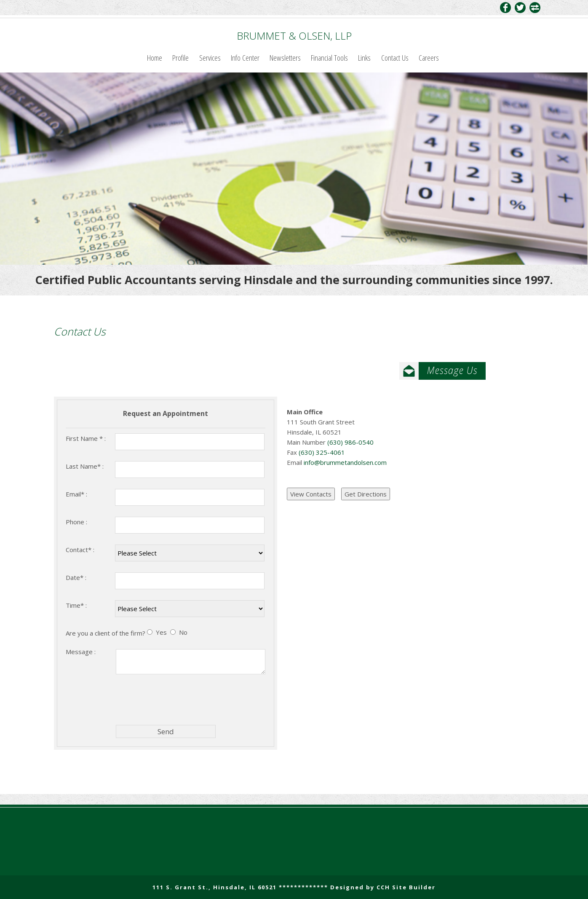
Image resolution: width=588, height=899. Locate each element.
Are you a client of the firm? (106, 633)
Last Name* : (85, 466)
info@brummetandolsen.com (345, 462)
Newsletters (285, 58)
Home (155, 58)
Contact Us (395, 58)
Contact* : (80, 550)
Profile (180, 58)
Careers (429, 58)
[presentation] (180, 699)
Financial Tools (329, 58)
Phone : (76, 522)
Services (210, 58)
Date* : (76, 577)
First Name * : (86, 438)
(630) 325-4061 (321, 452)
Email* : (76, 494)
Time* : (76, 605)
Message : (81, 652)
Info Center (245, 58)
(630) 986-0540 (350, 442)
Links (364, 58)
